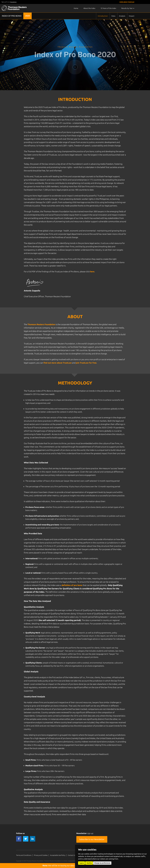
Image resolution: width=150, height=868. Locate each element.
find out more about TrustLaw (58, 363)
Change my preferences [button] (102, 863)
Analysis (122, 16)
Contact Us (72, 855)
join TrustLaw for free (86, 363)
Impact (132, 16)
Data (113, 16)
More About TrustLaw (127, 2)
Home (76, 8)
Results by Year (128, 8)
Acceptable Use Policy (58, 855)
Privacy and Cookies (41, 855)
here (92, 272)
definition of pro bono (72, 585)
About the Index (89, 8)
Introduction (103, 16)
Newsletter (13, 2)
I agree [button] (82, 863)
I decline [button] (89, 863)
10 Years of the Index (108, 8)
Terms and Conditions (24, 855)
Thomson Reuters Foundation (41, 324)
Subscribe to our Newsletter (92, 839)
